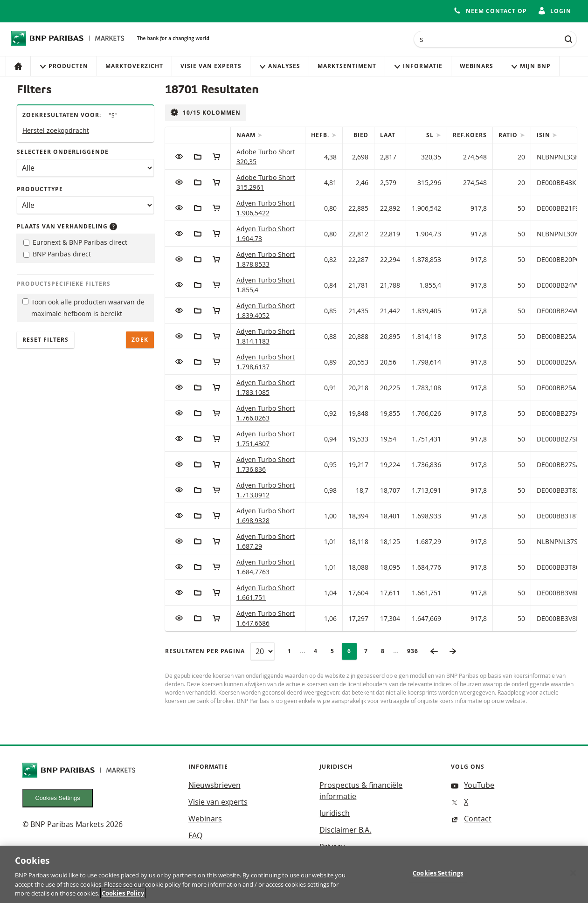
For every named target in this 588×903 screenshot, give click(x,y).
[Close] (573, 877)
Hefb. (321, 135)
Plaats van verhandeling (67, 226)
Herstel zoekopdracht (56, 130)
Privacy (332, 847)
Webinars (477, 66)
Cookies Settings (58, 798)
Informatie (418, 66)
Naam (247, 135)
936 (415, 651)
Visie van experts (211, 66)
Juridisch (335, 813)
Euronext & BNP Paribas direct (75, 242)
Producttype (40, 189)
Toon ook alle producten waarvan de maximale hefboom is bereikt (83, 308)
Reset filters (45, 340)
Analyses (280, 66)
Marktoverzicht (134, 66)
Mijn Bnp (531, 66)
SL (431, 135)
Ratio (509, 135)
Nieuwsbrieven (214, 785)
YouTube (473, 785)
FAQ (195, 835)
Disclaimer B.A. (345, 830)
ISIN (544, 135)
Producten (64, 66)
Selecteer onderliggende (63, 152)
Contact (471, 819)
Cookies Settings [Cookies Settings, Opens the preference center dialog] (438, 877)
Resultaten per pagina (205, 651)
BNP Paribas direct (57, 254)
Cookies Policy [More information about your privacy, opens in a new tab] (123, 897)
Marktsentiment (347, 66)
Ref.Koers (470, 135)
